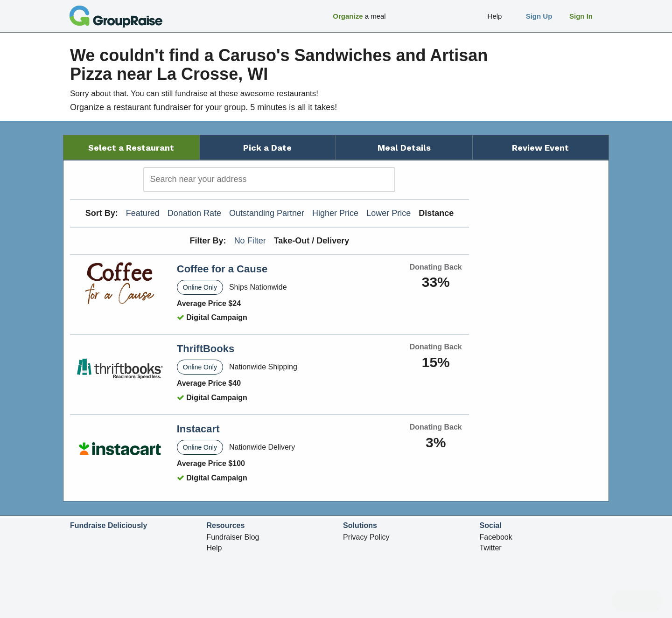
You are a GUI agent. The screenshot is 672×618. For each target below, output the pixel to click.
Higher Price (335, 213)
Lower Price (388, 213)
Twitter (491, 548)
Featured (143, 213)
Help (214, 548)
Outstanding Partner (267, 213)
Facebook (496, 537)
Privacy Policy (366, 537)
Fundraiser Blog (233, 537)
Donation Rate (194, 213)
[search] (269, 180)
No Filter (250, 241)
